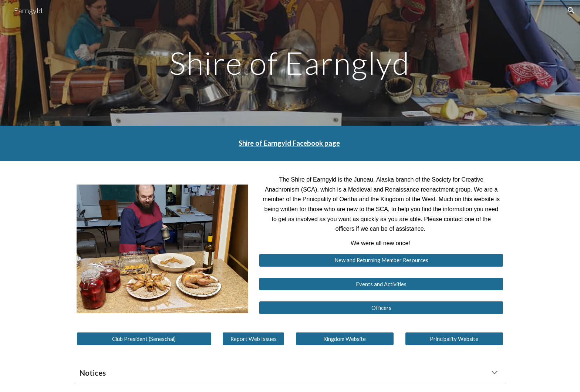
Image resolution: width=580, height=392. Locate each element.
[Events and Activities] (381, 284)
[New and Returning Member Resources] (381, 260)
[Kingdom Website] (345, 339)
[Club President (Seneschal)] (144, 339)
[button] (571, 10)
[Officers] (381, 308)
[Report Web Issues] (253, 339)
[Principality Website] (454, 339)
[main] (290, 63)
